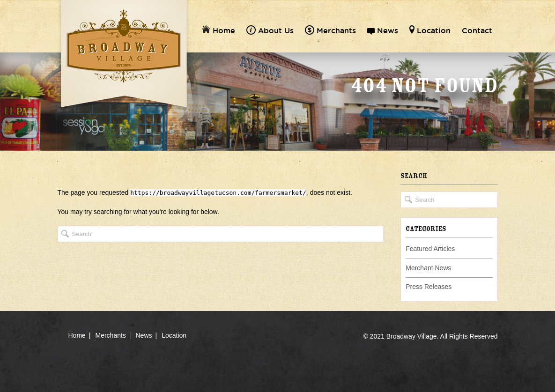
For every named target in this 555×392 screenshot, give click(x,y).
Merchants (330, 30)
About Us (270, 30)
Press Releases (429, 287)
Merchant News (428, 268)
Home (218, 30)
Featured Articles (430, 249)
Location (430, 30)
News (383, 30)
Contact (477, 30)
